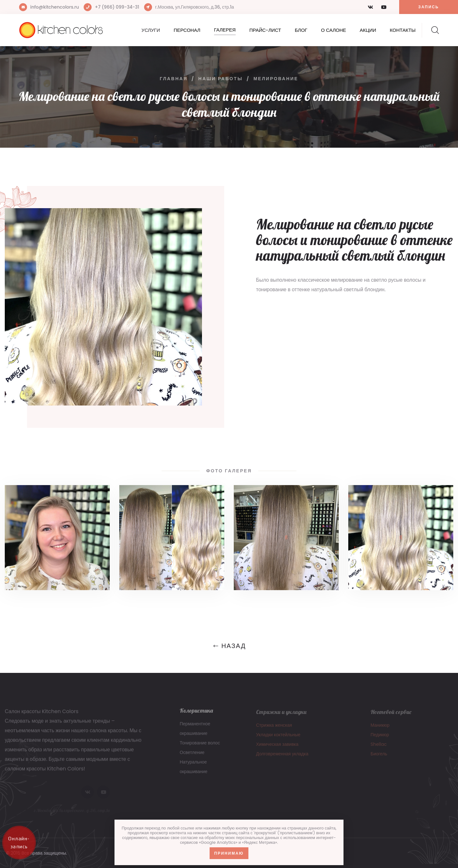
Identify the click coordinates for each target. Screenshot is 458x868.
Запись (429, 7)
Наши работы (221, 79)
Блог (301, 30)
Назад (229, 646)
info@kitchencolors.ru (55, 7)
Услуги (151, 30)
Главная (174, 79)
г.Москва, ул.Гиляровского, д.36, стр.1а (195, 7)
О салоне (333, 30)
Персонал (187, 30)
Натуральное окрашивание (194, 770)
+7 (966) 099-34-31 (117, 7)
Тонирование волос (200, 746)
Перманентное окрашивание (195, 732)
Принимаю (229, 853)
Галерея (225, 30)
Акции (368, 30)
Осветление (192, 756)
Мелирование (276, 79)
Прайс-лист (265, 30)
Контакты (403, 30)
